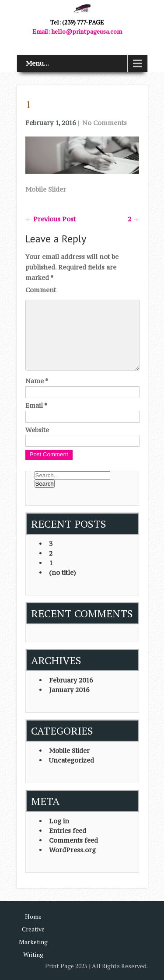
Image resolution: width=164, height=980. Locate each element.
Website (37, 430)
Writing (33, 954)
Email (36, 405)
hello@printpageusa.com (87, 31)
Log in (59, 821)
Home (33, 916)
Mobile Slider (46, 189)
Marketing (33, 942)
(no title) (63, 572)
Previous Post (51, 219)
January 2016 (69, 690)
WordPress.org (72, 850)
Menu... (37, 63)
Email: (42, 31)
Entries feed (68, 831)
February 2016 (71, 680)
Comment (41, 290)
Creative (33, 929)
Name (37, 381)
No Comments (105, 123)
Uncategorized (72, 760)
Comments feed (73, 840)
